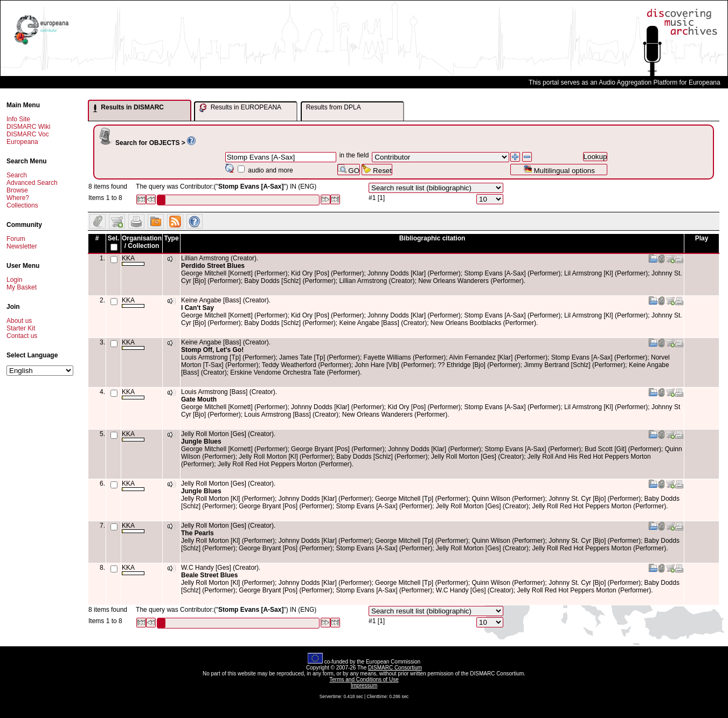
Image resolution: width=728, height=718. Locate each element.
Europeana (22, 142)
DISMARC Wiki (28, 127)
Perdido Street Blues (213, 266)
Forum (16, 239)
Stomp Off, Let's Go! (212, 350)
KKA (133, 260)
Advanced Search (32, 183)
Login (14, 280)
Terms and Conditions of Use (364, 679)
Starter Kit (21, 328)
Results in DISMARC (129, 108)
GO (349, 170)
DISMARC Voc (28, 134)
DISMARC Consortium (395, 668)
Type (171, 238)
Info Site (18, 119)
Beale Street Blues (209, 575)
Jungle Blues (201, 441)
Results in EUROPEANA (240, 108)
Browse (17, 190)
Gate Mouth (199, 399)
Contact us (22, 336)
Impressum (364, 685)
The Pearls (197, 533)
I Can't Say (197, 308)
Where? (18, 198)
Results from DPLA (334, 107)
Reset (377, 170)
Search (17, 175)
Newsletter (22, 246)
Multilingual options (559, 170)
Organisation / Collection (142, 242)
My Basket (22, 287)
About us (19, 321)
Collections (22, 205)
